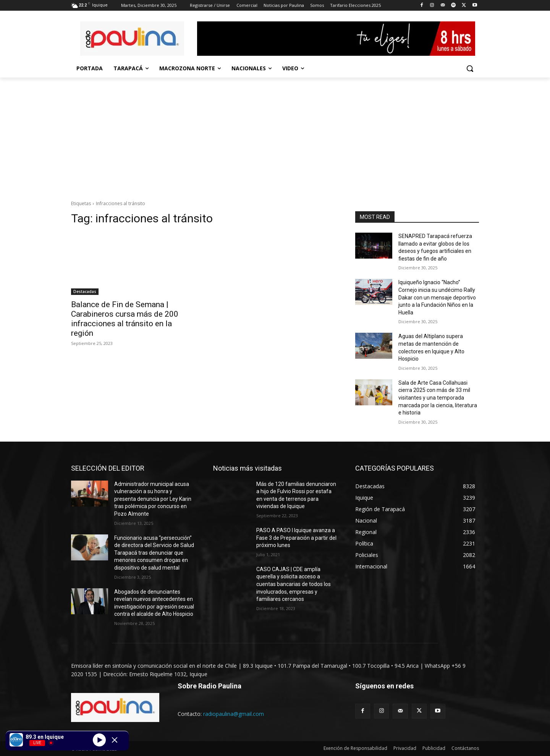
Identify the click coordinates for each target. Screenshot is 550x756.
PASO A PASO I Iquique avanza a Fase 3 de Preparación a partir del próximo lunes (296, 538)
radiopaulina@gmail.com (234, 714)
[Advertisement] (275, 135)
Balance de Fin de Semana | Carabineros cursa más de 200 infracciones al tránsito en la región (125, 319)
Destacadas (85, 291)
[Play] (99, 740)
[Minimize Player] (115, 740)
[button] (470, 68)
